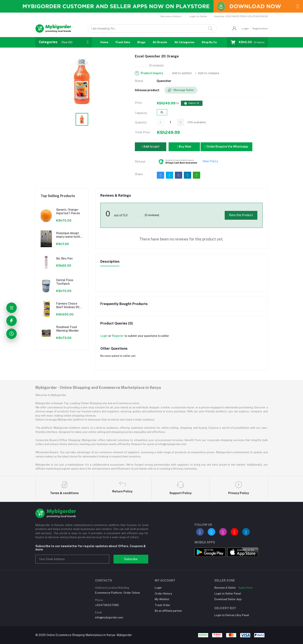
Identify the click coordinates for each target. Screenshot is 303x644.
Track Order (162, 605)
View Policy (210, 161)
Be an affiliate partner (168, 611)
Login (245, 29)
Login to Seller (198, 16)
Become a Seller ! (171, 16)
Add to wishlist (181, 73)
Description (110, 262)
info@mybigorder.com (109, 617)
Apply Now (245, 588)
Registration (260, 29)
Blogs (141, 42)
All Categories (184, 42)
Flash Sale (123, 42)
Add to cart (150, 147)
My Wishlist (162, 599)
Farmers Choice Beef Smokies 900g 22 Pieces (70, 305)
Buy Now (184, 147)
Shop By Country (213, 42)
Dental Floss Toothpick (65, 282)
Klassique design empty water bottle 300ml (69, 235)
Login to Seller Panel (228, 594)
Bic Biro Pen (64, 258)
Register (118, 336)
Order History (163, 594)
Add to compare (207, 73)
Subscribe (131, 559)
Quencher (164, 81)
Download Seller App (228, 599)
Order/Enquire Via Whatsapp (226, 147)
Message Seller (181, 90)
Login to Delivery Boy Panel (232, 615)
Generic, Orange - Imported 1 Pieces (68, 211)
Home (104, 42)
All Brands (160, 42)
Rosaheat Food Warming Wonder (67, 329)
